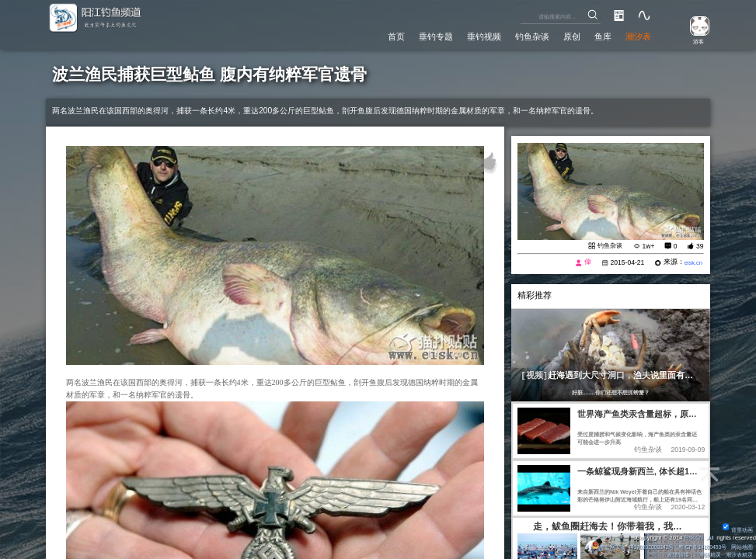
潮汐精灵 (704, 555)
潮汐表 (636, 36)
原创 (563, 36)
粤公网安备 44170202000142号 (617, 547)
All (710, 538)
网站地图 (740, 547)
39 (700, 246)
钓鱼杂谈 (520, 36)
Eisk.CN (691, 538)
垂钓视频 (467, 36)
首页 (371, 36)
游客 (695, 41)
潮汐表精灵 (737, 555)
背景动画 (736, 530)
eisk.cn (692, 264)
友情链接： (671, 555)
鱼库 (597, 36)
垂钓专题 (414, 36)
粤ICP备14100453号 (695, 547)
